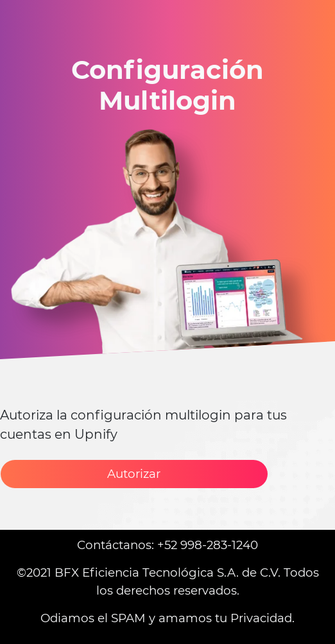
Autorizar (134, 474)
